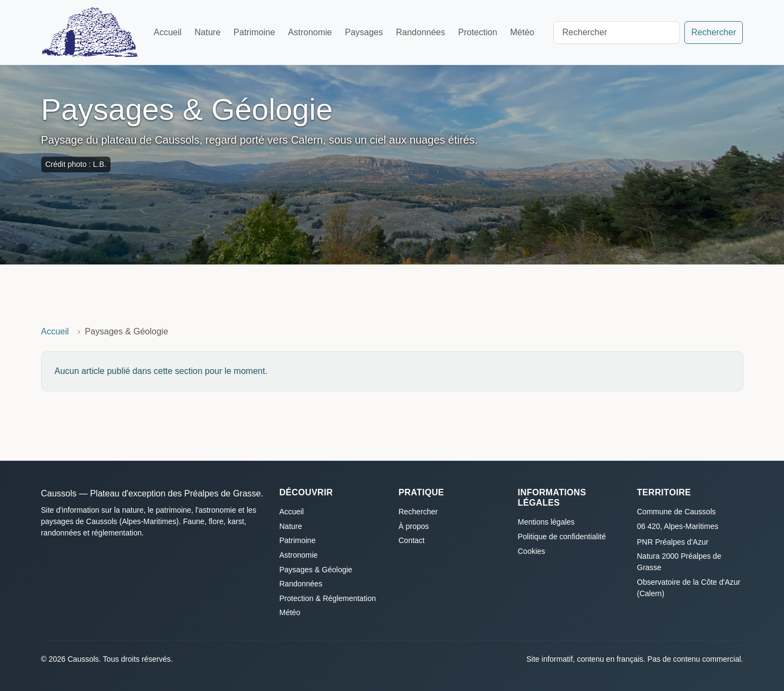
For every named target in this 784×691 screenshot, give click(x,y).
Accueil (167, 32)
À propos (414, 526)
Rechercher (714, 32)
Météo (522, 32)
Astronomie (310, 32)
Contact (412, 540)
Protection (477, 32)
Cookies (532, 551)
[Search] (617, 33)
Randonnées (421, 32)
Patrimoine (254, 32)
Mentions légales (546, 522)
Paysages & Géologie (316, 570)
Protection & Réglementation (328, 598)
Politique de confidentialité (562, 537)
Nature (208, 32)
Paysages (364, 32)
